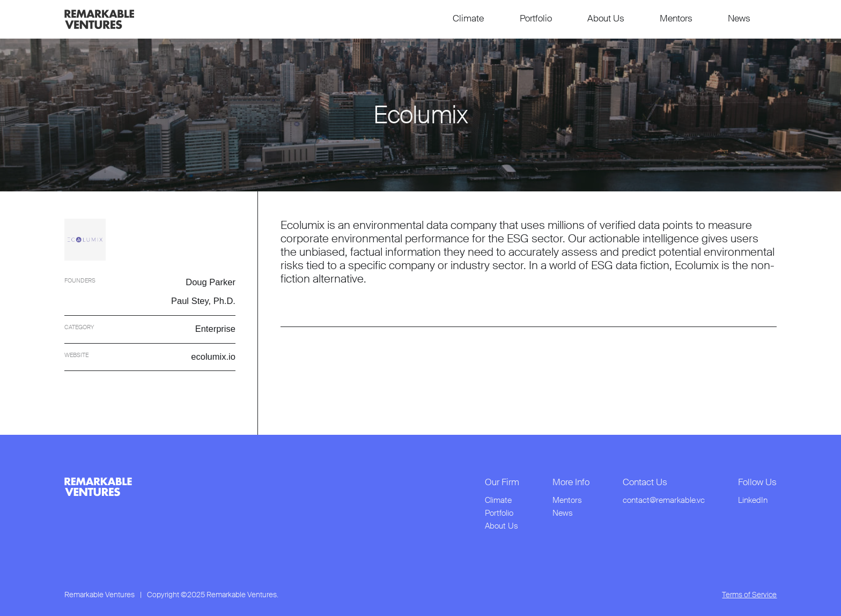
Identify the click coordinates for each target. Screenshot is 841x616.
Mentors (676, 18)
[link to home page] (99, 19)
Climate (468, 18)
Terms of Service (749, 595)
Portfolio (536, 18)
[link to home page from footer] (98, 487)
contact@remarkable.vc (664, 500)
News (739, 18)
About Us (606, 18)
